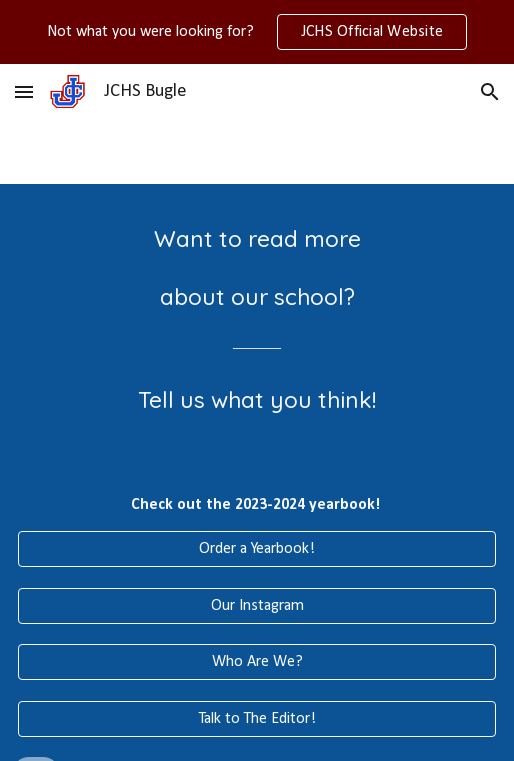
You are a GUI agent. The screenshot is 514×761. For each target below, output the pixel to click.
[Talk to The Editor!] (257, 719)
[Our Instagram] (257, 606)
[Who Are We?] (257, 662)
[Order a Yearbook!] (257, 549)
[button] (24, 91)
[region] (257, 32)
